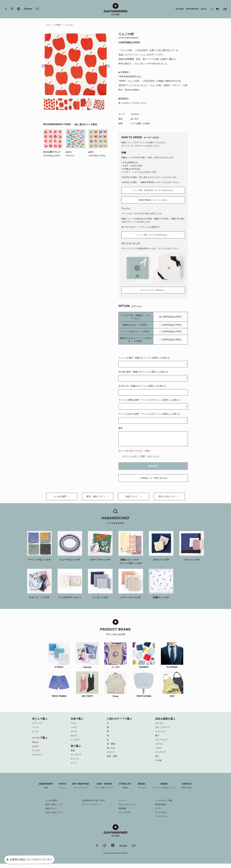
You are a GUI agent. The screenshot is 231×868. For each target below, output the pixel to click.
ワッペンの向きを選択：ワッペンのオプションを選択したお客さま (149, 412)
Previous (43, 64)
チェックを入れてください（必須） (135, 449)
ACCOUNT (180, 9)
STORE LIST (126, 790)
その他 (159, 764)
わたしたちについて (128, 808)
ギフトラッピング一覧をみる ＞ (153, 288)
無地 (73, 753)
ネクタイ (160, 724)
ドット (74, 766)
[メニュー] (223, 9)
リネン (74, 724)
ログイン (161, 812)
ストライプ (76, 758)
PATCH (60, 790)
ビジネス (37, 753)
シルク (74, 729)
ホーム (49, 25)
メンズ (36, 729)
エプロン (160, 747)
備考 (121, 426)
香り (157, 760)
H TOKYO (59, 25)
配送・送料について (98, 496)
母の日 (36, 744)
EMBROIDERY (42, 790)
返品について (133, 496)
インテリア (161, 755)
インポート (76, 742)
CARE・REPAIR (103, 790)
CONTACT (191, 790)
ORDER (166, 790)
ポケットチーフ (163, 729)
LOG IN (204, 9)
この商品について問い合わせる (153, 476)
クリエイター (72, 25)
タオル (74, 738)
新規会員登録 (163, 808)
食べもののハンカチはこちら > (134, 103)
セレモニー (38, 758)
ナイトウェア (162, 742)
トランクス (161, 733)
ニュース (123, 804)
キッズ (36, 733)
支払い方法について (169, 496)
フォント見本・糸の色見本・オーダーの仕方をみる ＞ (153, 190)
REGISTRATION (192, 9)
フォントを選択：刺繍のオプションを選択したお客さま (144, 356)
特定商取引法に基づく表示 (92, 804)
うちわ (159, 751)
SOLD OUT (153, 464)
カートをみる (163, 816)
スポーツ (111, 755)
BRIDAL (143, 790)
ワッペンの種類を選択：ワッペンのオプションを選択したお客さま (149, 398)
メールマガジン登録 (166, 804)
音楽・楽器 (112, 760)
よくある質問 (62, 496)
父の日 (36, 749)
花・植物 (111, 747)
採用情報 (123, 812)
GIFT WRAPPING (79, 790)
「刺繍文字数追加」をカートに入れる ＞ (153, 200)
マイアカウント (164, 820)
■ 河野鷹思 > (125, 72)
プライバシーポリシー (90, 808)
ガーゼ (74, 733)
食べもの (111, 751)
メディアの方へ (126, 816)
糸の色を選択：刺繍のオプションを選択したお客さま (143, 370)
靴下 (157, 738)
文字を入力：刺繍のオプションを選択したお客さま (142, 384)
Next (107, 64)
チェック (75, 762)
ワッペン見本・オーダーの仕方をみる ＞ (153, 234)
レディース (38, 724)
